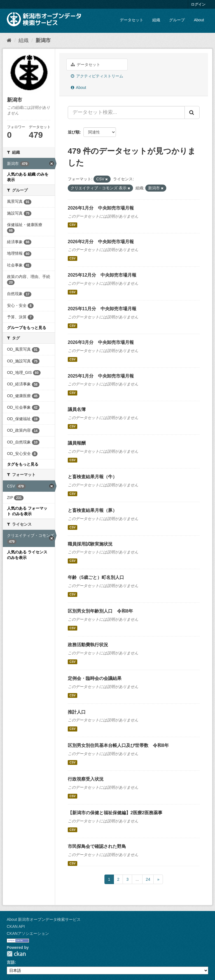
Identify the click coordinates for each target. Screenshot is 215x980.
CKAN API (16, 926)
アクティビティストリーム (97, 76)
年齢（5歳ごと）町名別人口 (96, 577)
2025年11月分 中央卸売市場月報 (102, 309)
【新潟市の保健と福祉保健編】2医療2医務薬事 (115, 813)
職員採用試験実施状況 (90, 544)
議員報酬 (77, 443)
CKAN (16, 954)
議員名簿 (77, 409)
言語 (11, 962)
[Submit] (192, 112)
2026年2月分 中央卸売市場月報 (101, 242)
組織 (156, 20)
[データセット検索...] (126, 112)
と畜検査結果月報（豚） (92, 510)
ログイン (198, 4)
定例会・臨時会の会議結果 (95, 678)
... (137, 879)
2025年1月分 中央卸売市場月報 (101, 376)
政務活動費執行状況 (88, 645)
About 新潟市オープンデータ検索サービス (44, 919)
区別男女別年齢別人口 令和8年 (100, 611)
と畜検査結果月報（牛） (92, 477)
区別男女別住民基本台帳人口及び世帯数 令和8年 (118, 745)
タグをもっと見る (23, 464)
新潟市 (43, 40)
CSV (73, 225)
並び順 (74, 132)
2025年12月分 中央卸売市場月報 (102, 275)
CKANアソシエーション (28, 933)
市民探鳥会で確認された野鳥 (97, 846)
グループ (177, 20)
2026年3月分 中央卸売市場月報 (101, 342)
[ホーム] (9, 40)
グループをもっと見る (27, 328)
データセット (132, 20)
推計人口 (77, 712)
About (199, 20)
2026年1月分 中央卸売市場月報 (101, 208)
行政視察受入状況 (86, 779)
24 (148, 879)
